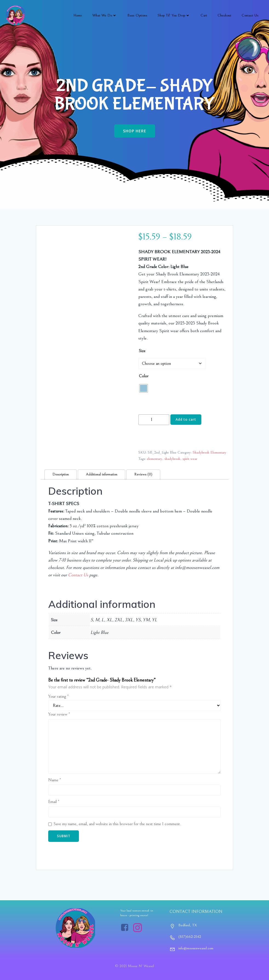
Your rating (58, 696)
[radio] (144, 388)
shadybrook (172, 459)
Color (144, 376)
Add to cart (186, 419)
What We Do (105, 15)
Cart (204, 15)
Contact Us (250, 15)
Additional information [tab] (101, 474)
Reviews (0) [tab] (143, 474)
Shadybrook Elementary (209, 452)
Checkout (224, 15)
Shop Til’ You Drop (174, 15)
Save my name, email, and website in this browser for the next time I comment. (117, 824)
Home (78, 15)
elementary (154, 459)
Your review (59, 714)
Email (54, 802)
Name (55, 780)
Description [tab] (61, 474)
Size (142, 351)
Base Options (137, 15)
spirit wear (190, 459)
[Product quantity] (154, 420)
